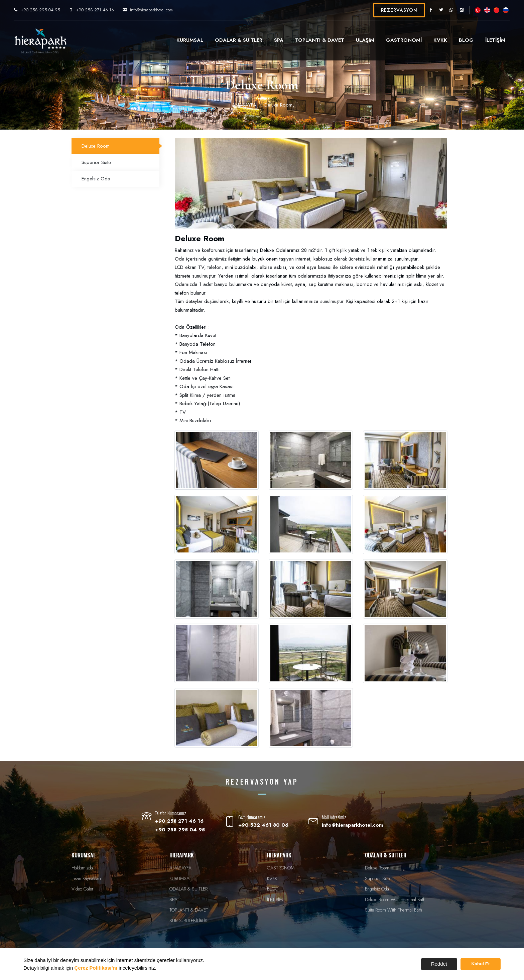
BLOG (454, 40)
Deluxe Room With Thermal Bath (395, 900)
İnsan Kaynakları (86, 878)
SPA (266, 40)
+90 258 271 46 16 (107, 10)
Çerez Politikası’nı (96, 968)
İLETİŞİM (483, 40)
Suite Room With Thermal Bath (394, 910)
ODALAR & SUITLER (226, 40)
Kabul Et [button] (481, 964)
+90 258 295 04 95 (53, 10)
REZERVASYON (387, 10)
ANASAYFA (244, 105)
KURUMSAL (177, 40)
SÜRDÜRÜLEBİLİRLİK (188, 921)
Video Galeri (83, 889)
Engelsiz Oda (96, 179)
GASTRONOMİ (391, 40)
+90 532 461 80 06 (263, 825)
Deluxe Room (96, 146)
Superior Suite (96, 162)
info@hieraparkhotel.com (164, 10)
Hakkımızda (82, 868)
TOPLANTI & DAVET (307, 40)
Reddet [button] (439, 964)
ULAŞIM (353, 40)
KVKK (428, 40)
